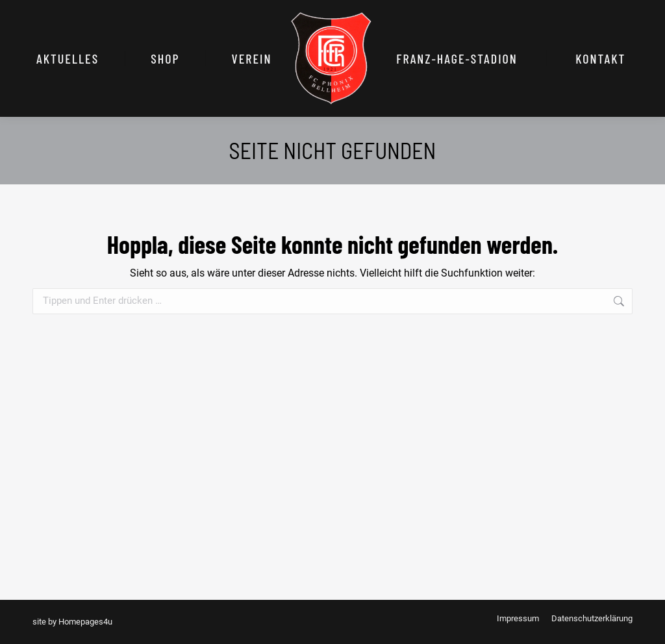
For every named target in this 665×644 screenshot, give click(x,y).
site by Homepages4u (72, 622)
